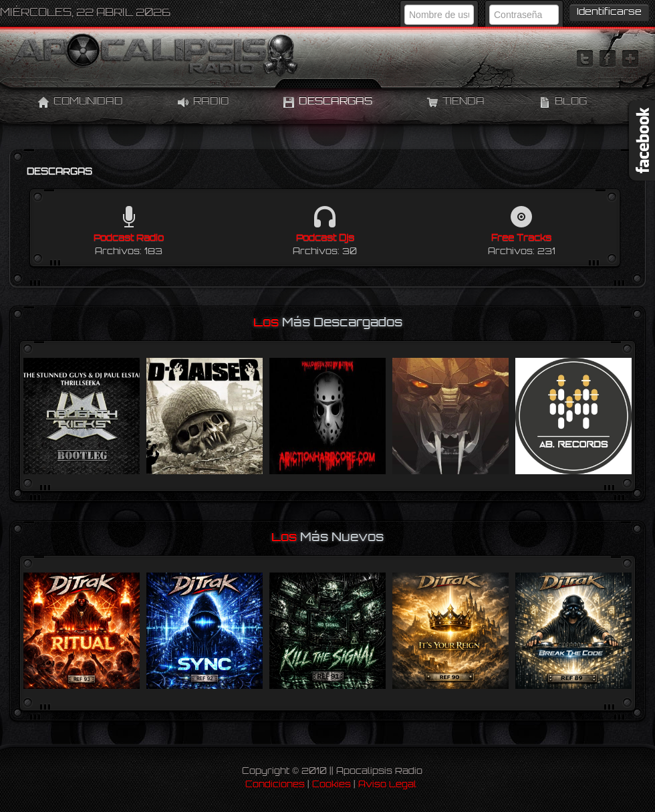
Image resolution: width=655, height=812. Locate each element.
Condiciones (275, 785)
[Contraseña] (524, 15)
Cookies (332, 785)
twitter (585, 59)
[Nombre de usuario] (439, 15)
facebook (608, 59)
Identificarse (609, 12)
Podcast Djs (325, 238)
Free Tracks (521, 238)
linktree (630, 59)
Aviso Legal (387, 785)
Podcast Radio (129, 238)
